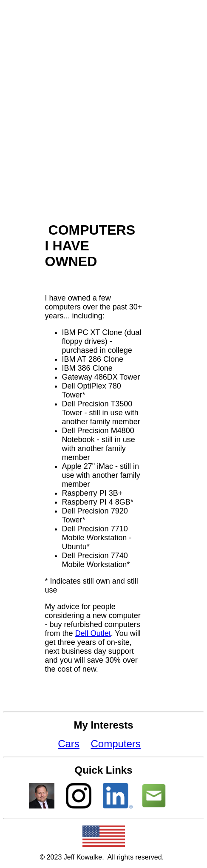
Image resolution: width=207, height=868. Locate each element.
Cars (69, 744)
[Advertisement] (103, 108)
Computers (115, 744)
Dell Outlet (93, 633)
